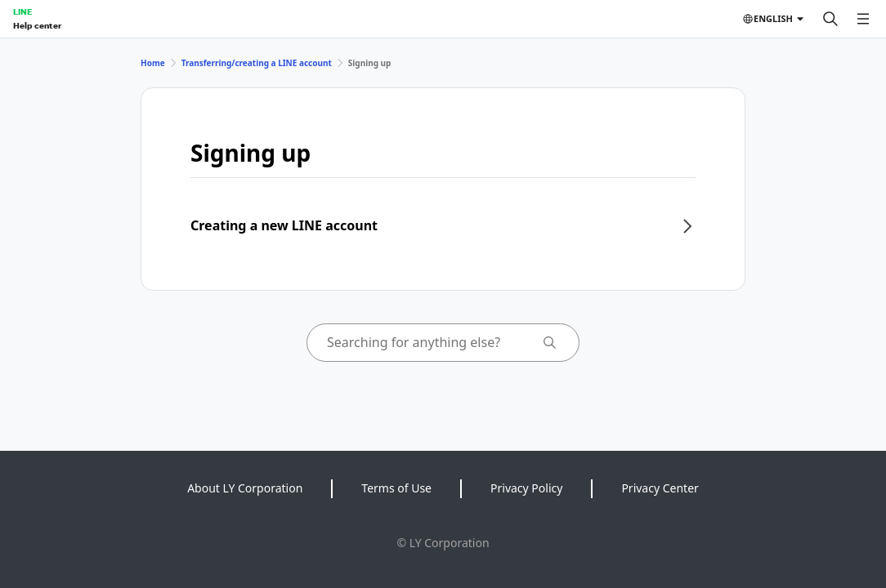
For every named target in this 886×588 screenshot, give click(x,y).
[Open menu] (863, 19)
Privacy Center (660, 488)
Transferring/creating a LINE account (257, 63)
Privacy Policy (526, 488)
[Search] (830, 19)
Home (153, 63)
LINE (22, 11)
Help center (37, 25)
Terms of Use (396, 488)
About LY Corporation (245, 488)
